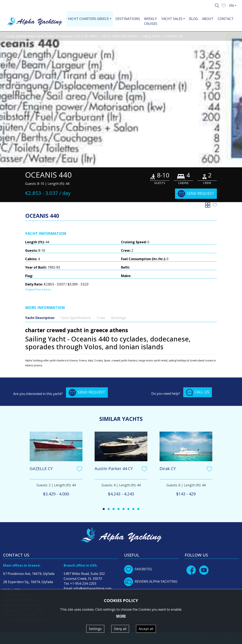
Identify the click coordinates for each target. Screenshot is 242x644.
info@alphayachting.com (92, 588)
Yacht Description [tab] (40, 318)
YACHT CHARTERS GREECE (120, 36)
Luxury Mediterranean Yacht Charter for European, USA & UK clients (52, 36)
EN (231, 6)
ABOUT (208, 19)
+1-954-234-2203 (83, 583)
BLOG (193, 19)
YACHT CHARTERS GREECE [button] (88, 19)
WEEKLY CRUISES (151, 21)
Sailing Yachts (151, 36)
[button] (224, 5)
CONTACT (226, 19)
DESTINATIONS (128, 19)
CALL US (198, 392)
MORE (121, 616)
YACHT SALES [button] (172, 19)
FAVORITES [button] (138, 569)
